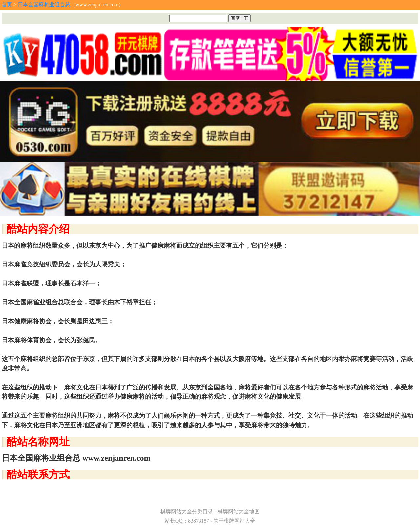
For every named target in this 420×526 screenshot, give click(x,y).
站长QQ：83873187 (187, 521)
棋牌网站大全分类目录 (187, 511)
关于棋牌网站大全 (234, 521)
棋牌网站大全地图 (239, 511)
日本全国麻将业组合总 (44, 4)
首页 (7, 4)
